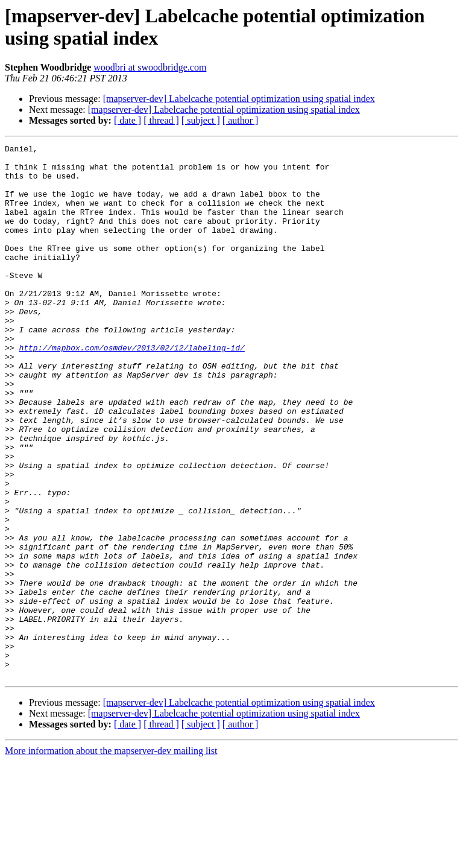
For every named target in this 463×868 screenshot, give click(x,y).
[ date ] (128, 120)
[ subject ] (201, 120)
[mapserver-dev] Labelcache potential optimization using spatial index (239, 99)
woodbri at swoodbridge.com (150, 67)
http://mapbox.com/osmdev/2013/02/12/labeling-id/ (131, 389)
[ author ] (241, 120)
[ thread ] (161, 120)
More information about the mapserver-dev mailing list (111, 857)
